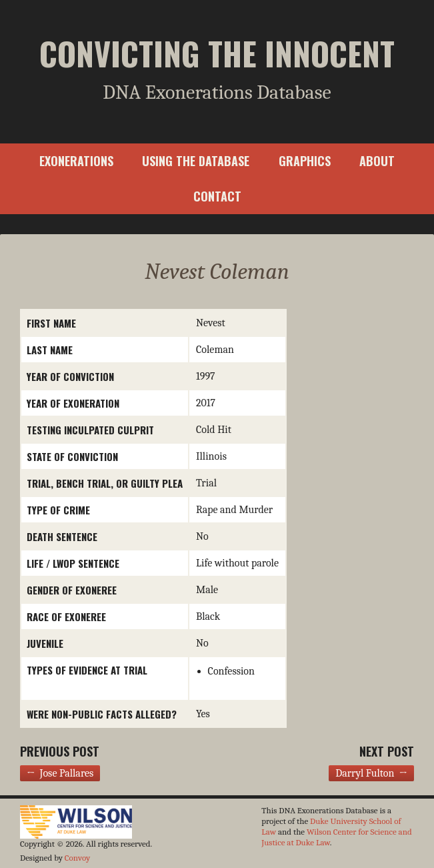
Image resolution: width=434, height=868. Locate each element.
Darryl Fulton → (371, 773)
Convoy (77, 858)
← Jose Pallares (60, 773)
